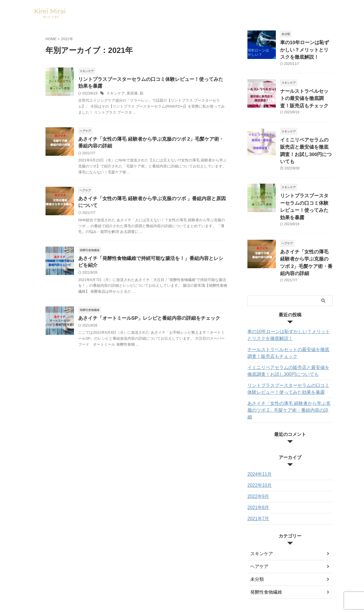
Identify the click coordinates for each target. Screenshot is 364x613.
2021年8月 (257, 466)
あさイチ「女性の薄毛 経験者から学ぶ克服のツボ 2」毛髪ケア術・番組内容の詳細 (306, 233)
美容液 (130, 95)
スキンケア (115, 95)
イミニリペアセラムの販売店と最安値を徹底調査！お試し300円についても (306, 141)
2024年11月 (258, 433)
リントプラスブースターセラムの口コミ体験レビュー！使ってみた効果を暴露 (306, 187)
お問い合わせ (148, 574)
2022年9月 (257, 455)
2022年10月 (258, 444)
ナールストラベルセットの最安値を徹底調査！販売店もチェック (306, 95)
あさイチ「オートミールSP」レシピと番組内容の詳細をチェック (145, 323)
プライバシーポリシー (210, 574)
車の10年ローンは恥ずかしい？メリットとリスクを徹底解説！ (306, 49)
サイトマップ (175, 574)
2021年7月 (257, 477)
